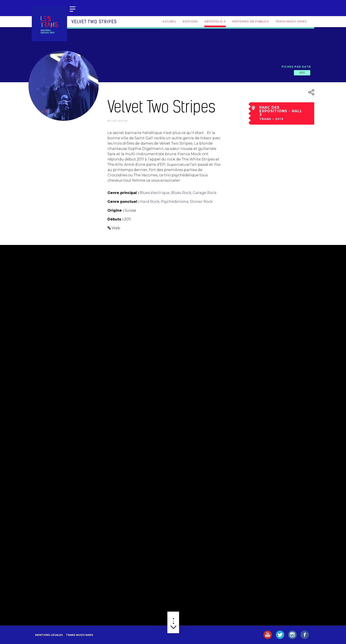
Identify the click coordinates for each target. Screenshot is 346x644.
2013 (302, 73)
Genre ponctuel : (123, 202)
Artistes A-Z (215, 21)
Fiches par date (296, 67)
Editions (190, 21)
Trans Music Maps (291, 21)
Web (116, 228)
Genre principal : (123, 193)
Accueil (169, 21)
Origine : (116, 210)
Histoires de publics (251, 21)
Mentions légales (49, 635)
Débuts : (115, 219)
